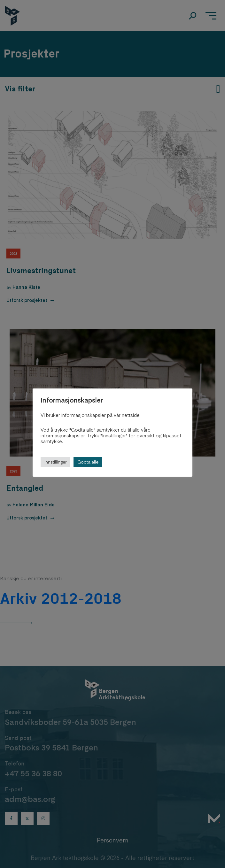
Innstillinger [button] (55, 462)
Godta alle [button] (88, 462)
